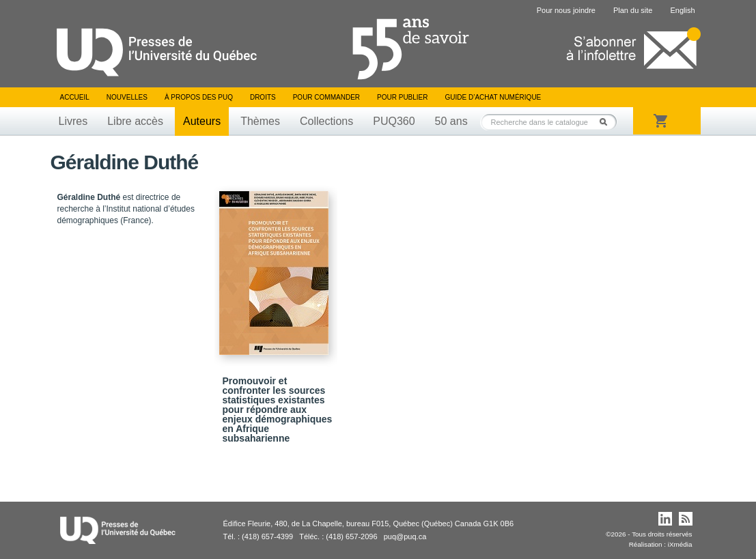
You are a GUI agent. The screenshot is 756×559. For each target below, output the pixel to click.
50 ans (451, 121)
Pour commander (326, 97)
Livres (73, 121)
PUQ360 (394, 121)
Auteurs (202, 121)
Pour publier (402, 97)
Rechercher (607, 122)
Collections (326, 121)
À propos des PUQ (199, 97)
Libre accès (135, 121)
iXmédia (680, 544)
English (682, 10)
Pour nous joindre (566, 10)
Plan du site (633, 10)
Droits (263, 97)
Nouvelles (127, 97)
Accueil (75, 97)
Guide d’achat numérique (493, 97)
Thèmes (260, 121)
